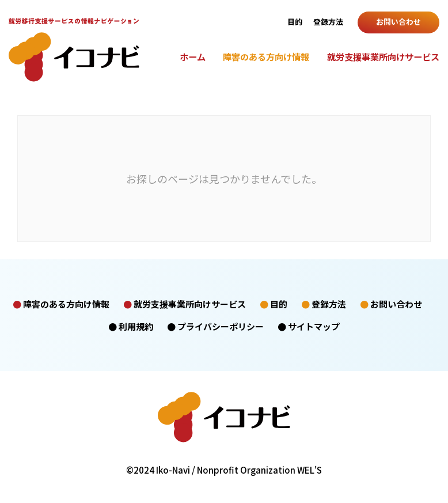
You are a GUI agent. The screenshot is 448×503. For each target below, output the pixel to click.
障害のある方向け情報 (266, 56)
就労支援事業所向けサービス (383, 56)
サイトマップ (314, 326)
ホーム (193, 56)
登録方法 (328, 22)
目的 (295, 22)
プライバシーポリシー (221, 326)
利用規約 (136, 326)
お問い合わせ (398, 22)
